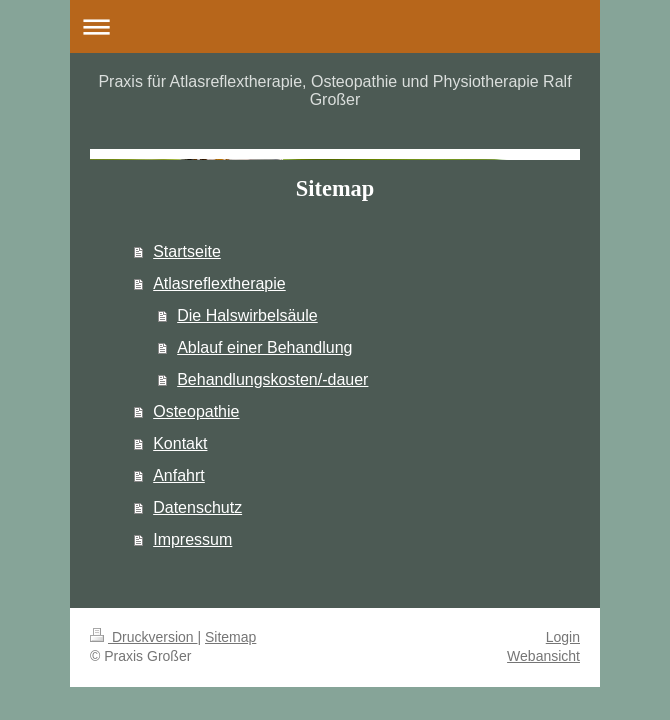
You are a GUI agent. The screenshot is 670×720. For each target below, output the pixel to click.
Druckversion (143, 637)
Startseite (187, 251)
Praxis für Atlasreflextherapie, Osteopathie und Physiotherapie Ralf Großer (334, 90)
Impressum (192, 539)
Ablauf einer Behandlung (264, 347)
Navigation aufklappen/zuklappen (335, 26)
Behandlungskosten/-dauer (272, 379)
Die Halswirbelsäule (247, 315)
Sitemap (230, 637)
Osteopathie (196, 411)
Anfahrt (179, 475)
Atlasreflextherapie (219, 283)
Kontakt (180, 443)
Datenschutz (197, 507)
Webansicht (543, 656)
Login (563, 637)
